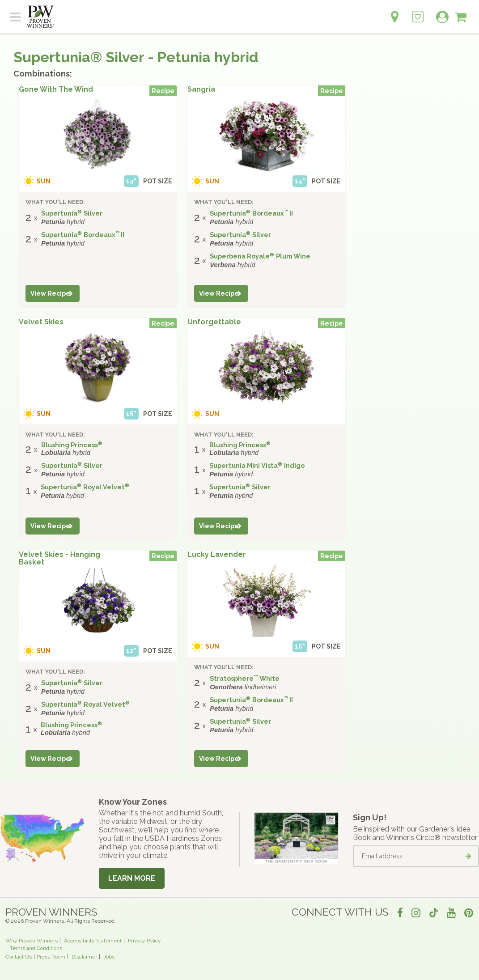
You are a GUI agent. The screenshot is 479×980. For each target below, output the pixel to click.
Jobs (109, 957)
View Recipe (50, 293)
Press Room (51, 957)
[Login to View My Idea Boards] (418, 12)
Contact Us (19, 957)
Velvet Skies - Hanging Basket (59, 559)
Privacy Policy (144, 941)
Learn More (132, 878)
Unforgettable (214, 322)
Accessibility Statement (93, 941)
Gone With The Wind (56, 89)
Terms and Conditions (36, 948)
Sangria (201, 89)
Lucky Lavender (217, 555)
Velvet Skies (41, 322)
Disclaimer (84, 957)
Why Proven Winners (32, 941)
